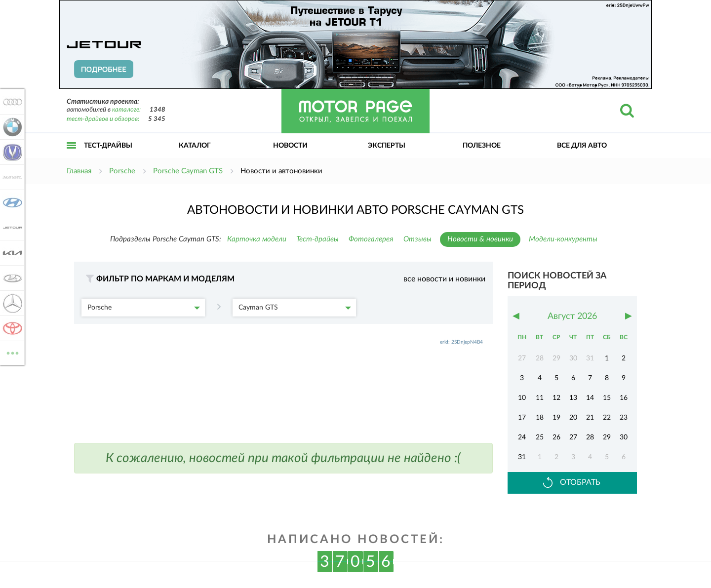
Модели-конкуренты (563, 239)
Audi (11, 102)
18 (540, 418)
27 (573, 437)
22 (607, 418)
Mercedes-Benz (11, 303)
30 (624, 437)
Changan (11, 152)
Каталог (195, 146)
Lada (11, 278)
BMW (11, 127)
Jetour (11, 228)
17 (522, 418)
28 (590, 437)
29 (607, 437)
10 (522, 398)
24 (522, 437)
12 (556, 398)
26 (556, 437)
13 (573, 398)
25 (540, 437)
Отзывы (417, 239)
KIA (11, 253)
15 (607, 398)
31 (522, 457)
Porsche (144, 308)
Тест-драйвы (108, 146)
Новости (290, 146)
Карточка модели (257, 239)
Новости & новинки (480, 239)
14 (590, 398)
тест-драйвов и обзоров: (103, 119)
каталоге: (126, 110)
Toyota (11, 328)
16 (624, 398)
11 (540, 398)
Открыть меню (72, 156)
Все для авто (582, 146)
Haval (11, 177)
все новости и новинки (444, 279)
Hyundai (11, 202)
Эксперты (387, 146)
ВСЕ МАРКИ (11, 352)
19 (556, 418)
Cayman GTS (295, 308)
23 (624, 418)
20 (573, 418)
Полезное (482, 146)
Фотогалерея (371, 239)
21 (590, 418)
